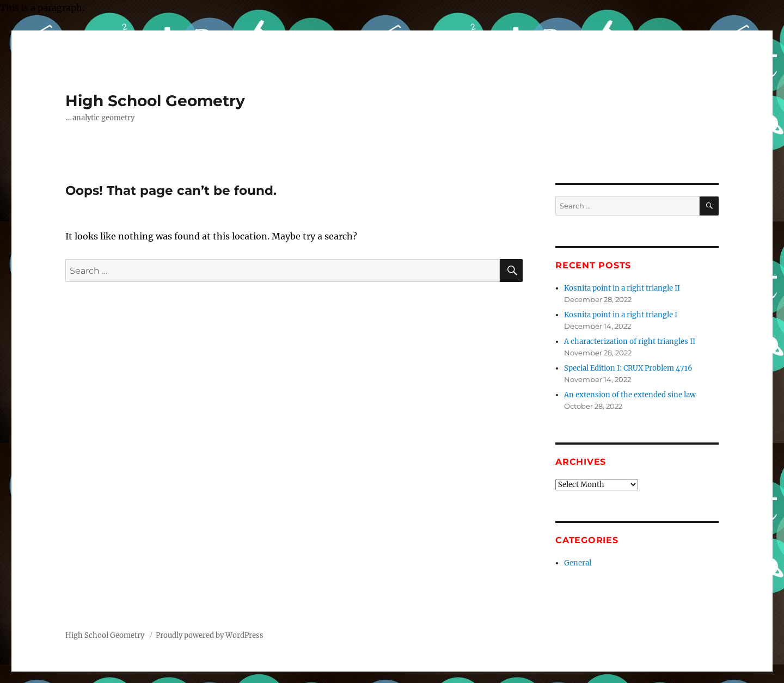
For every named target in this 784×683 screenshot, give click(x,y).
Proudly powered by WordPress (210, 635)
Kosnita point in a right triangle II (622, 288)
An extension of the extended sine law (630, 395)
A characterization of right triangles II (630, 341)
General (578, 563)
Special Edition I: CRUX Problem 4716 (628, 368)
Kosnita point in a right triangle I (621, 315)
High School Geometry (155, 101)
